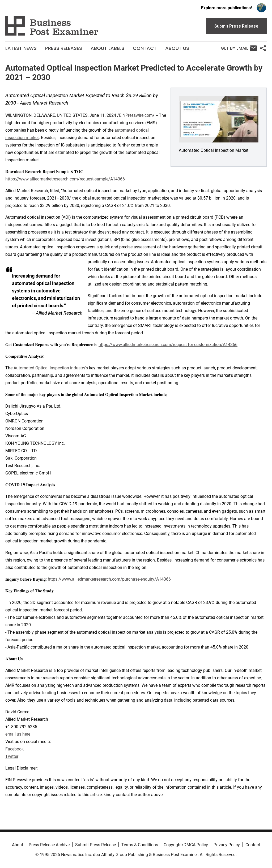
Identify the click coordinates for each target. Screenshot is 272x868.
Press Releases (64, 48)
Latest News (21, 48)
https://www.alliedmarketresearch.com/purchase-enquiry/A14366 (109, 579)
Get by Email (239, 48)
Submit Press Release (95, 845)
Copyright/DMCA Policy (186, 845)
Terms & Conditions (140, 845)
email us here (18, 734)
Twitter (12, 756)
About (18, 845)
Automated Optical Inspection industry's (51, 368)
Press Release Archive (49, 845)
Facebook (14, 749)
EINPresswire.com (136, 115)
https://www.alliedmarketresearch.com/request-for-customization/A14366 (168, 345)
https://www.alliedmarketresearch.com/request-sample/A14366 (65, 179)
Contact (145, 48)
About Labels (107, 48)
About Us (177, 48)
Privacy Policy (227, 845)
